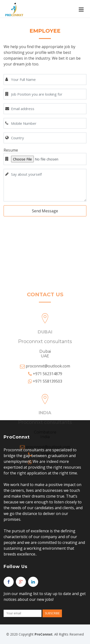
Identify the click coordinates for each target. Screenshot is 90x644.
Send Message (45, 217)
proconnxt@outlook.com (48, 406)
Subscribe (52, 613)
